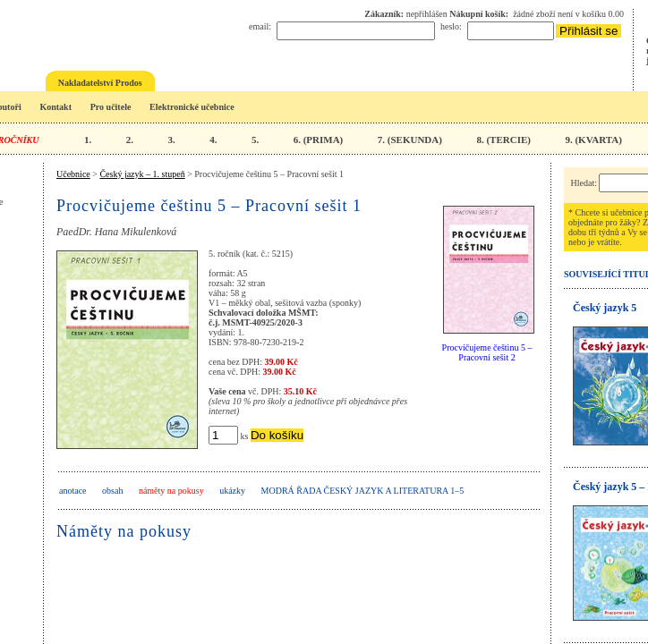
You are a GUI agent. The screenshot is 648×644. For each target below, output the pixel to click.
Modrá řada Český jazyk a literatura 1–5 (363, 491)
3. (171, 140)
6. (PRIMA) (319, 140)
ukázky (232, 491)
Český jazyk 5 (605, 308)
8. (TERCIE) (503, 140)
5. (255, 140)
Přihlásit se (588, 31)
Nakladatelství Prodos (100, 83)
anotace (73, 491)
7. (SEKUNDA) (410, 140)
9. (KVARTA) (593, 140)
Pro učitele (111, 107)
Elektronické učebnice (192, 107)
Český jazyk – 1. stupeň (142, 174)
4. (213, 140)
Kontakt (55, 107)
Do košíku (277, 435)
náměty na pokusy (171, 491)
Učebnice (73, 174)
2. (130, 140)
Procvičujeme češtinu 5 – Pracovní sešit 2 (487, 352)
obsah (112, 491)
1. (88, 140)
